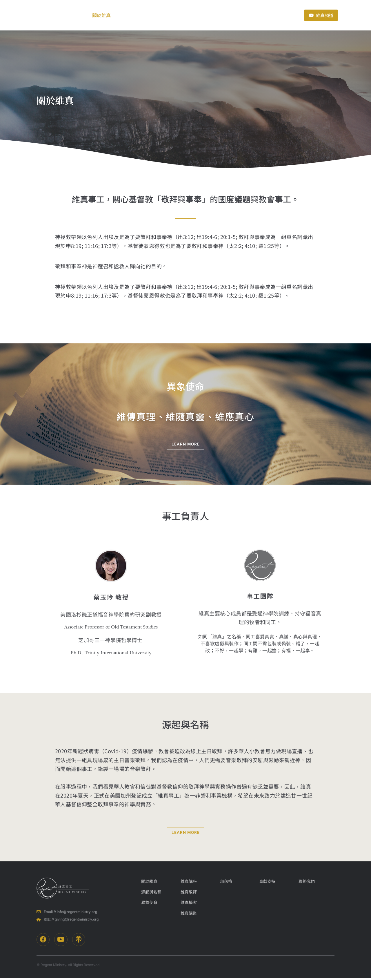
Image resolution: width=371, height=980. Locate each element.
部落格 (173, 15)
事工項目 (142, 15)
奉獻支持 (231, 15)
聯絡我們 (264, 15)
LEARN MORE (186, 444)
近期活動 (201, 15)
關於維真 (105, 15)
